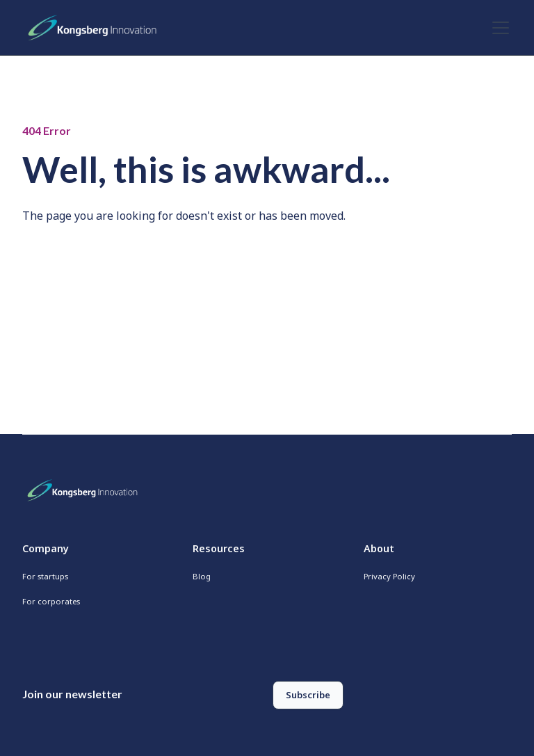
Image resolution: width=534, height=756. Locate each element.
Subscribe (308, 695)
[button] (498, 28)
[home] (96, 28)
